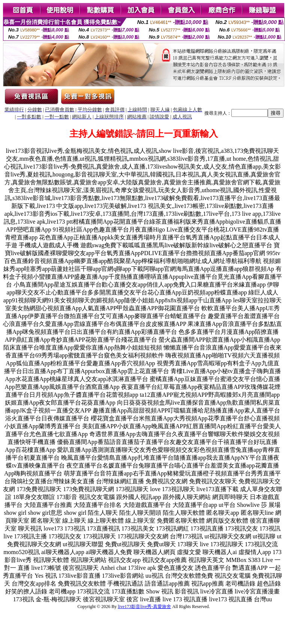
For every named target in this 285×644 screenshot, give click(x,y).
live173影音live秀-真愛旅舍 (144, 607)
